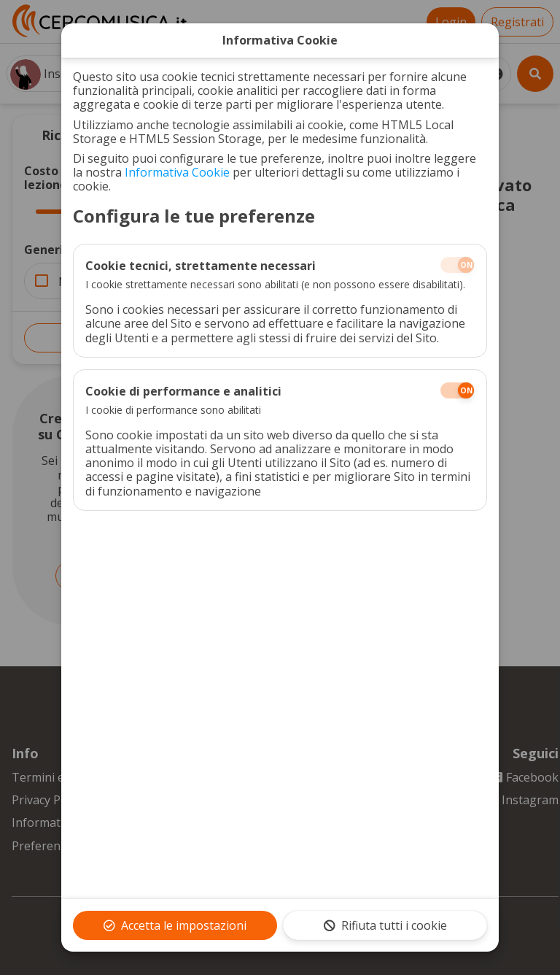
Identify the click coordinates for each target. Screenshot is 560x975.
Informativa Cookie (177, 172)
